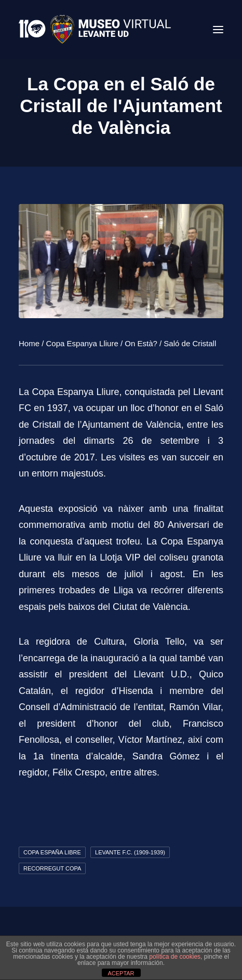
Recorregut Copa (52, 868)
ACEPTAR (121, 973)
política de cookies (175, 957)
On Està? (141, 343)
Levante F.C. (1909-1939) (130, 852)
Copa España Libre (52, 852)
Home (29, 343)
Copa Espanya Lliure (82, 343)
